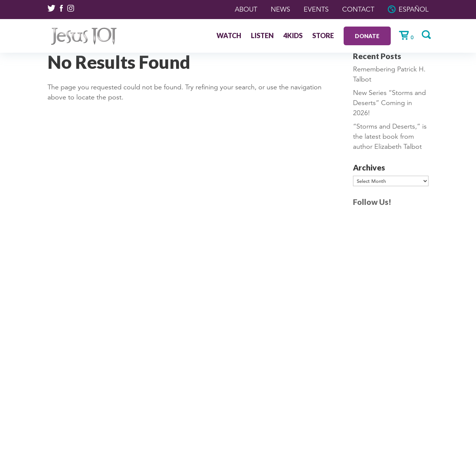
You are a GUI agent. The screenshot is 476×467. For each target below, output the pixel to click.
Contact (358, 9)
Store (323, 36)
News (280, 9)
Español (414, 9)
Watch (229, 36)
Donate (367, 36)
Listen (262, 36)
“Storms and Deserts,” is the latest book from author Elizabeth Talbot (390, 136)
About (246, 9)
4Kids (293, 36)
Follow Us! (372, 202)
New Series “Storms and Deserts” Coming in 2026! (389, 103)
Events (316, 9)
